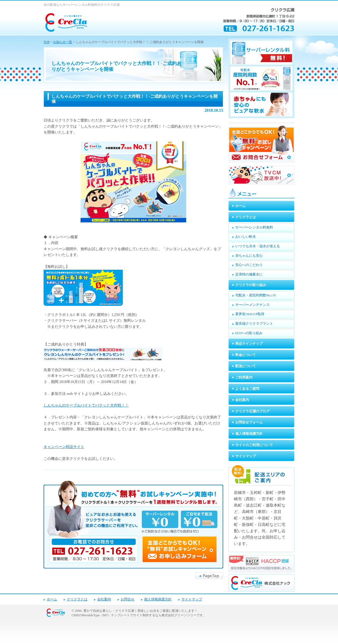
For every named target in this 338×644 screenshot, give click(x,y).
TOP (47, 42)
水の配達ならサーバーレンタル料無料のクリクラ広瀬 (82, 5)
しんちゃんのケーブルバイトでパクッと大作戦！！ (86, 405)
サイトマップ (192, 599)
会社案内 (104, 599)
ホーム (52, 599)
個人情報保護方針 (158, 599)
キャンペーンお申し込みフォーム (133, 525)
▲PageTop (209, 576)
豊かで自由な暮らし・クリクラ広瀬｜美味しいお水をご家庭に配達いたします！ (140, 611)
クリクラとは (77, 599)
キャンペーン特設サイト (64, 447)
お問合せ (128, 599)
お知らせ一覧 (63, 42)
